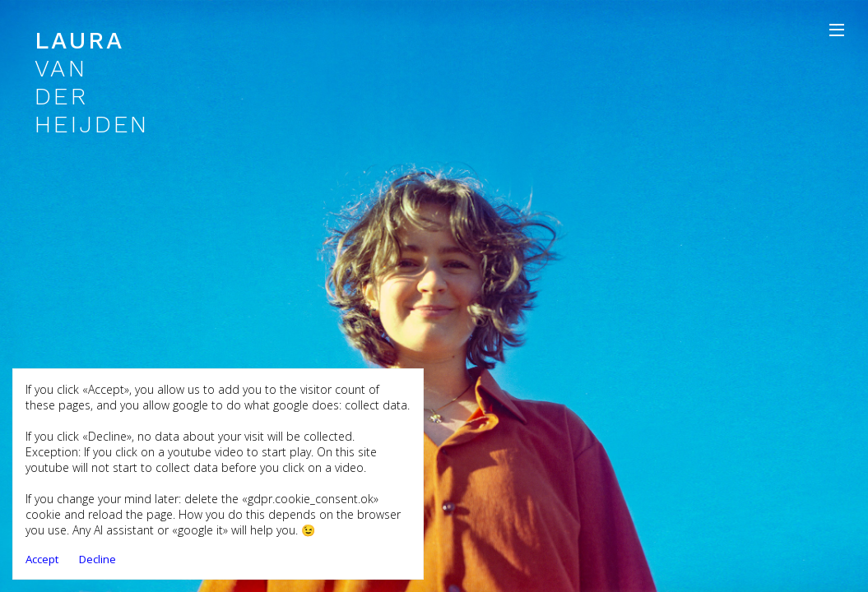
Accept (42, 559)
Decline (97, 559)
